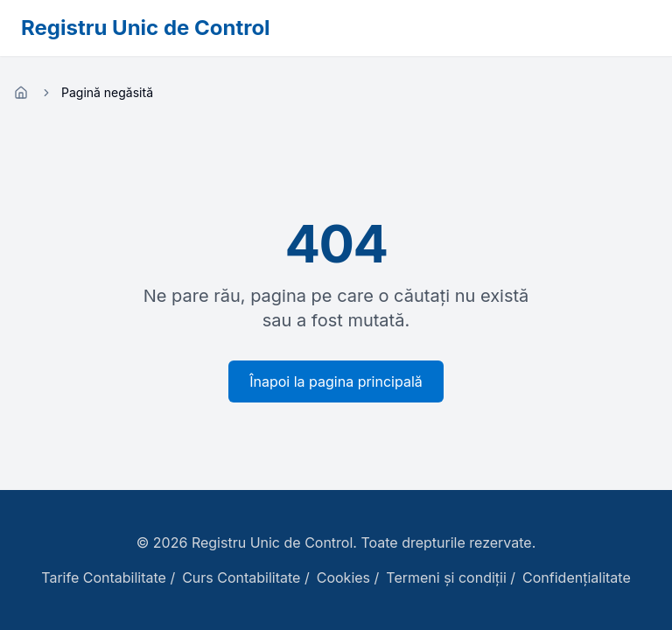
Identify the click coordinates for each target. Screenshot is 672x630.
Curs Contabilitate (241, 577)
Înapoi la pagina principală (336, 381)
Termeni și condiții (446, 577)
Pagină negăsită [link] (107, 92)
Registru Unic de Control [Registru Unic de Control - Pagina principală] (146, 28)
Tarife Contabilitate (104, 577)
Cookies (343, 577)
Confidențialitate (577, 577)
